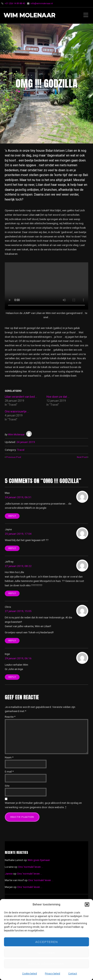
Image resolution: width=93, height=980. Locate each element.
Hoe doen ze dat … (58, 397)
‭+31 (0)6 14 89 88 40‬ (15, 3)
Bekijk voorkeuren (46, 964)
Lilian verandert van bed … (21, 397)
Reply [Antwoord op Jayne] (12, 548)
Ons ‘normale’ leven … (31, 867)
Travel (21, 450)
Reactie (10, 717)
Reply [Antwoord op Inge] (12, 677)
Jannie (9, 874)
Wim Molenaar (29, 15)
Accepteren (47, 942)
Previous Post (14, 457)
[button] (87, 904)
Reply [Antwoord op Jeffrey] (12, 593)
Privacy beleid (52, 974)
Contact (73, 974)
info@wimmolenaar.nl (42, 3)
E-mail (9, 771)
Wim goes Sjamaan (39, 860)
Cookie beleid (30, 974)
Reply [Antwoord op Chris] (12, 641)
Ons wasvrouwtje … (17, 411)
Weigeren (46, 953)
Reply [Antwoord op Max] (12, 516)
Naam (9, 757)
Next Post (82, 457)
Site (7, 786)
